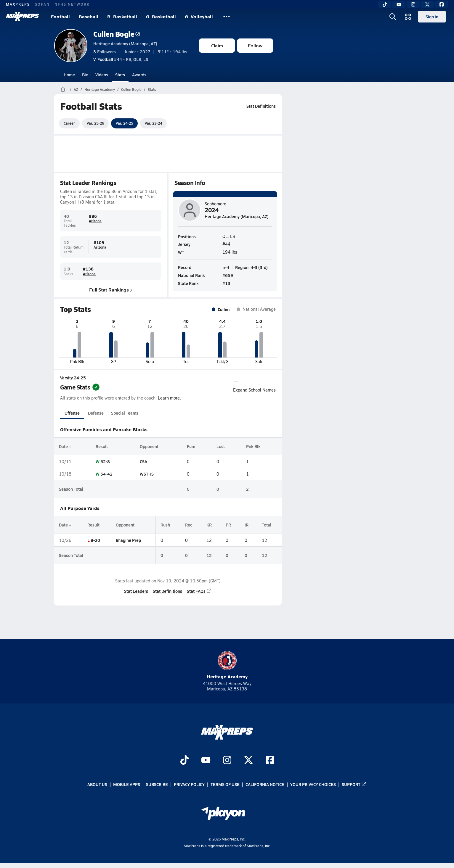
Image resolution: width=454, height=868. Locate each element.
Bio (85, 75)
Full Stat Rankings (111, 290)
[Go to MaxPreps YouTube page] (206, 761)
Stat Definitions (261, 106)
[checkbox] (236, 384)
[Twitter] (427, 4)
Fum (191, 446)
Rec (189, 525)
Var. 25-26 (95, 123)
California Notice (265, 785)
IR (247, 525)
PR (228, 525)
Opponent (149, 446)
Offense (72, 413)
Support (354, 785)
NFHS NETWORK (72, 4)
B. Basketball (122, 16)
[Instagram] (413, 4)
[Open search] (393, 17)
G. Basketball (161, 16)
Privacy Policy (189, 785)
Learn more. (169, 398)
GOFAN (42, 4)
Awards (139, 75)
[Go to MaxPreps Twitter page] (248, 761)
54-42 (106, 474)
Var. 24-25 (124, 123)
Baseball (89, 16)
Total (267, 525)
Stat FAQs (199, 591)
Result (102, 446)
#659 (228, 275)
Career (69, 123)
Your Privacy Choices (313, 785)
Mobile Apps (127, 785)
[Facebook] (442, 4)
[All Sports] (227, 17)
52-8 (105, 461)
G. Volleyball (199, 16)
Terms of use (225, 785)
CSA (143, 461)
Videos (102, 75)
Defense (96, 413)
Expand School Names (254, 387)
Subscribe (157, 785)
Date (65, 446)
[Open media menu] (408, 17)
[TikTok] (385, 4)
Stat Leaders (136, 591)
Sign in (432, 17)
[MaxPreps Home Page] (63, 89)
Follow (255, 45)
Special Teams (125, 413)
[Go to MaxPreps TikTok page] (185, 761)
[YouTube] (399, 4)
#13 (226, 283)
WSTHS (147, 474)
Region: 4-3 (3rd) (251, 267)
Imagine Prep (128, 540)
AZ (76, 89)
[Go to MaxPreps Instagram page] (227, 761)
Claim (217, 45)
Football (60, 16)
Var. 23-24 (153, 123)
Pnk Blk (253, 446)
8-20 (95, 540)
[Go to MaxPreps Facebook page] (270, 761)
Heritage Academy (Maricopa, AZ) (125, 44)
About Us (97, 785)
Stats (120, 75)
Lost (221, 446)
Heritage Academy (100, 89)
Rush (165, 525)
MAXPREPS (18, 4)
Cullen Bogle (117, 34)
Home (69, 75)
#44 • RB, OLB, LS (121, 59)
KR (209, 525)
